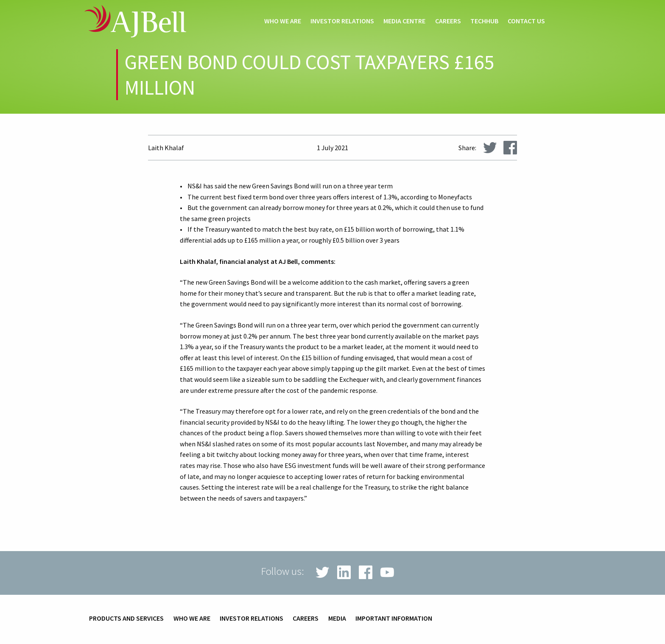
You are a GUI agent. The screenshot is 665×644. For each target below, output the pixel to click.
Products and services (126, 619)
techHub (484, 21)
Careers (448, 21)
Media (337, 619)
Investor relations (342, 21)
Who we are (283, 21)
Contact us (526, 21)
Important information (394, 619)
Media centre (404, 21)
